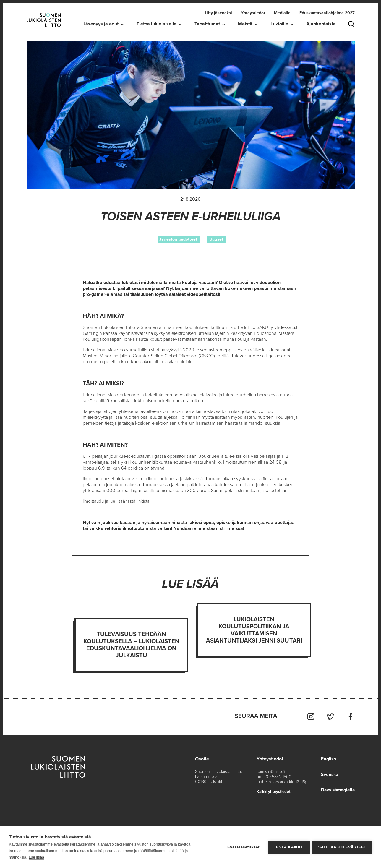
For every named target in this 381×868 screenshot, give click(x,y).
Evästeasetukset (243, 847)
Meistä (245, 24)
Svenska (329, 773)
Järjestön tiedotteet (178, 239)
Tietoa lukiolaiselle (157, 24)
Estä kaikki (288, 847)
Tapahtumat (207, 24)
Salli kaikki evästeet (342, 847)
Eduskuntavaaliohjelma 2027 (327, 13)
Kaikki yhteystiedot (275, 790)
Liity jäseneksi (218, 13)
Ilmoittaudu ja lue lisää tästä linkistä (117, 501)
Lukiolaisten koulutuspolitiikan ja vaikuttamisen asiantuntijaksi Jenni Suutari (254, 630)
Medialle (282, 13)
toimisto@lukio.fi (271, 771)
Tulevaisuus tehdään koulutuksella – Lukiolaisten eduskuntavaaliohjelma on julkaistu (132, 645)
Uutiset (216, 239)
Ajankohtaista (321, 24)
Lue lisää (36, 857)
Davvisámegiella (337, 789)
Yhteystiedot (253, 13)
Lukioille (279, 24)
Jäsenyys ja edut (101, 24)
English (327, 758)
